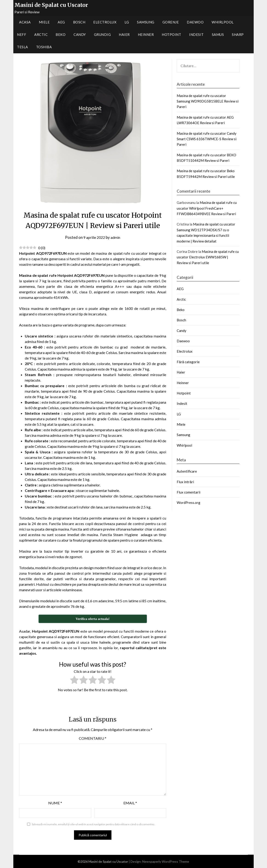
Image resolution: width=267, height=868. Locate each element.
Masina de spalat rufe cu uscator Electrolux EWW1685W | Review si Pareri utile (208, 257)
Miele (44, 22)
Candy (80, 34)
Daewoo (195, 22)
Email (130, 803)
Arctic (41, 34)
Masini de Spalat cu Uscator (51, 5)
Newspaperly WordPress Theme (166, 861)
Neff (22, 34)
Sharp (238, 34)
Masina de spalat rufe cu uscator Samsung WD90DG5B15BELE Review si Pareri (208, 101)
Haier (124, 34)
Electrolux (105, 22)
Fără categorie (188, 362)
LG (127, 22)
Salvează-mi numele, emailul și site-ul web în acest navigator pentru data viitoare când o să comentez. (93, 824)
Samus (218, 34)
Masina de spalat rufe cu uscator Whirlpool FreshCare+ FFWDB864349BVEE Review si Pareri (207, 208)
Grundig (102, 34)
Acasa (25, 22)
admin (116, 237)
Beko (61, 34)
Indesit (196, 34)
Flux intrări (185, 482)
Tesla (23, 47)
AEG (61, 22)
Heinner (146, 34)
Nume (55, 803)
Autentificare (187, 471)
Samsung (146, 22)
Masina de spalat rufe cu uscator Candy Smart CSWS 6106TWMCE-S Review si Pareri (207, 139)
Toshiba (44, 47)
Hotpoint (171, 34)
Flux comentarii (189, 492)
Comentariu (93, 738)
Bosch (79, 22)
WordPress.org (189, 503)
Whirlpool (223, 22)
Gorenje (171, 22)
